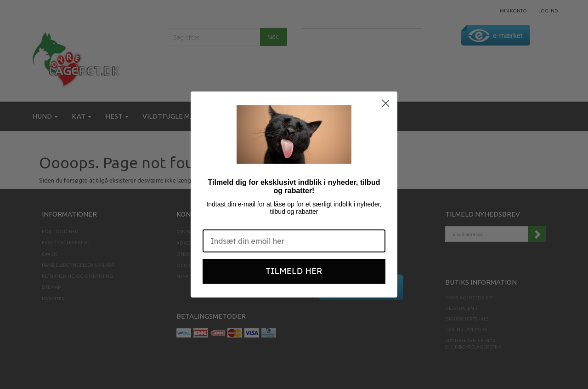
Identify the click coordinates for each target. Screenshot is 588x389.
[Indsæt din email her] (294, 241)
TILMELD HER (294, 271)
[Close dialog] (386, 103)
